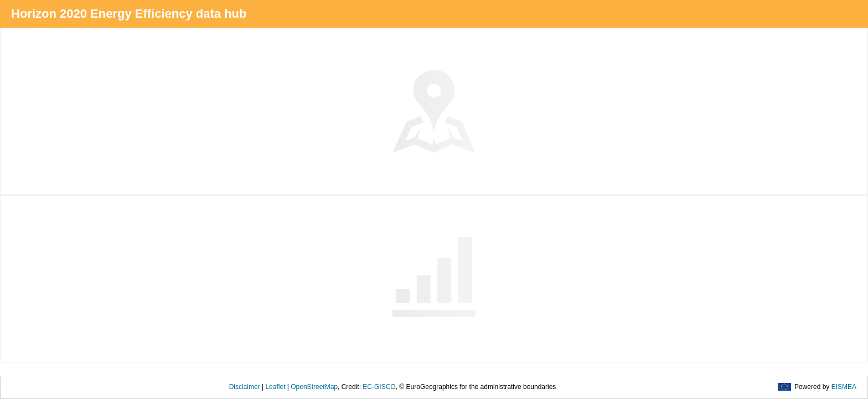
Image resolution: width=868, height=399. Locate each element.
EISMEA (844, 387)
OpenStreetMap (314, 387)
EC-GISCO (379, 387)
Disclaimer (245, 387)
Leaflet (275, 387)
